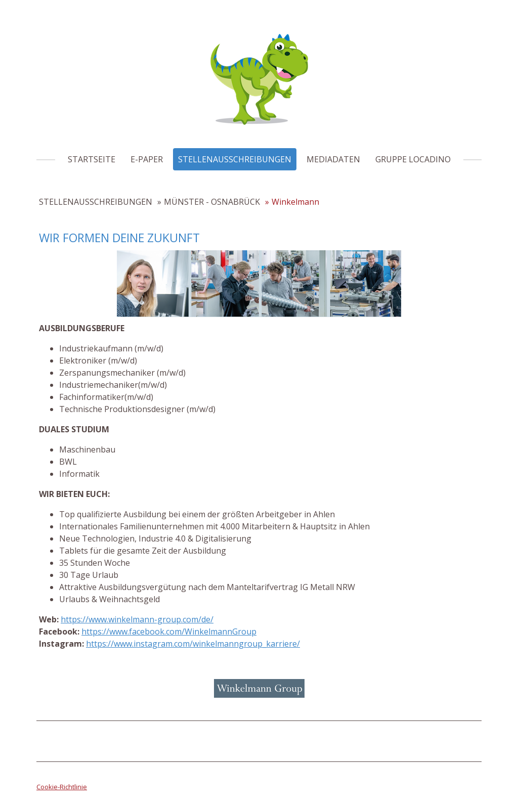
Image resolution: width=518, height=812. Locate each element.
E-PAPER (147, 159)
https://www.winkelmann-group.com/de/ (137, 619)
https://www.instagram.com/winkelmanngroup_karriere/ (193, 644)
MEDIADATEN (333, 159)
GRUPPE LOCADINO (413, 159)
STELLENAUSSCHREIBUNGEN (235, 159)
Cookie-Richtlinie (62, 787)
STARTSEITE (92, 159)
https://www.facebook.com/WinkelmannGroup (169, 631)
